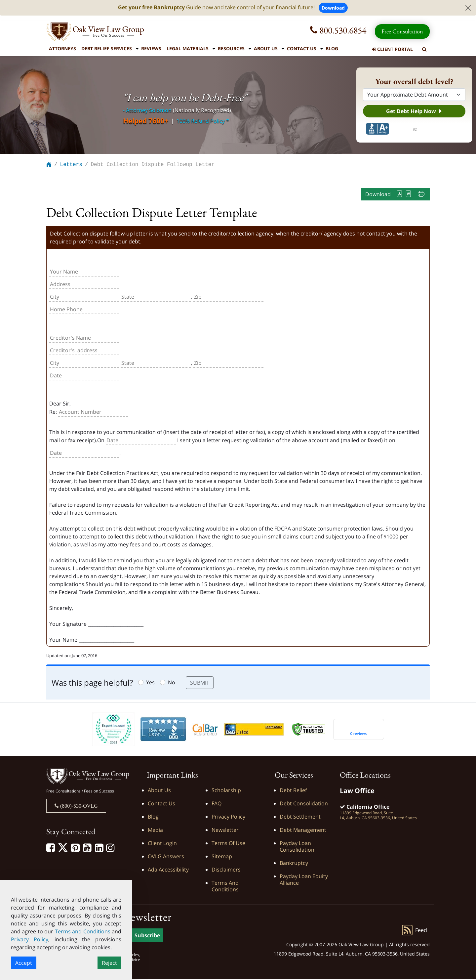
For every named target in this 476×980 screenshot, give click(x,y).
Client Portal (392, 49)
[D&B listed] (254, 730)
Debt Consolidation (304, 804)
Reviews (151, 48)
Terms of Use (228, 844)
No (172, 683)
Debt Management (303, 831)
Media (155, 831)
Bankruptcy (294, 864)
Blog (332, 48)
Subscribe (147, 936)
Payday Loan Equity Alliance (304, 880)
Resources (231, 48)
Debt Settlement (300, 818)
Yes (150, 683)
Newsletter (225, 831)
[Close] (468, 8)
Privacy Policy (228, 818)
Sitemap (222, 857)
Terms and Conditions (225, 887)
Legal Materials (188, 48)
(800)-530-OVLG (78, 807)
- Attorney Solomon (147, 110)
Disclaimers (226, 871)
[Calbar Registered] (205, 730)
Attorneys (62, 48)
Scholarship (226, 791)
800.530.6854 (338, 30)
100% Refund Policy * (203, 121)
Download (333, 8)
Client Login (162, 844)
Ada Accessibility (168, 871)
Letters (71, 165)
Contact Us (302, 48)
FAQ (217, 804)
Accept (24, 963)
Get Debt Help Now (414, 111)
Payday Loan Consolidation (297, 847)
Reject (109, 963)
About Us (266, 48)
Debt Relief (293, 791)
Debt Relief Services (107, 48)
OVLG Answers (166, 857)
